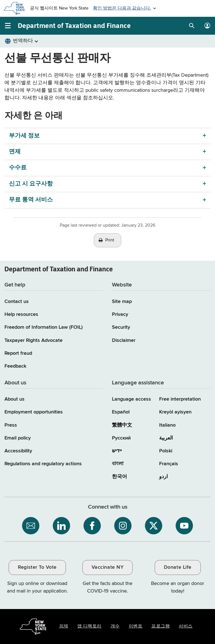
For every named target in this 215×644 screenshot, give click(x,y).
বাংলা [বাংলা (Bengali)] (118, 464)
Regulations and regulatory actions (43, 464)
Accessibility (18, 451)
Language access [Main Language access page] (132, 399)
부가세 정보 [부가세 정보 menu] (24, 136)
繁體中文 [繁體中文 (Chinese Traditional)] (122, 425)
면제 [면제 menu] (15, 152)
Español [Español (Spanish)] (121, 412)
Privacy (120, 314)
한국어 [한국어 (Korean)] (120, 477)
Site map (122, 302)
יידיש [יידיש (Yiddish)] (117, 451)
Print (110, 240)
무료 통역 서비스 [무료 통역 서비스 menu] (31, 200)
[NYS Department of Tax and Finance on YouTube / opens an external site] (184, 526)
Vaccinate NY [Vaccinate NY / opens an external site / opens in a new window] (107, 567)
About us (15, 399)
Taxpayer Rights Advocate (34, 340)
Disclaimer (124, 340)
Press (11, 425)
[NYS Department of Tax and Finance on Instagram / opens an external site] (123, 526)
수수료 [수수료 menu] (18, 168)
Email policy (18, 438)
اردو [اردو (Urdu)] (163, 477)
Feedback (15, 366)
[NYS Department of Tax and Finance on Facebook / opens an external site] (92, 526)
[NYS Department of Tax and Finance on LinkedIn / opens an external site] (61, 526)
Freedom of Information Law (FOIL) (44, 327)
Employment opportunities (34, 412)
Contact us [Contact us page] (17, 302)
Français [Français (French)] (169, 464)
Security (121, 327)
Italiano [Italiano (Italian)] (167, 425)
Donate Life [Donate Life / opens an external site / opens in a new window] (178, 567)
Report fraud (18, 353)
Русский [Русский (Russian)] (121, 438)
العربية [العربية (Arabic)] (166, 438)
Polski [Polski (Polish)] (166, 451)
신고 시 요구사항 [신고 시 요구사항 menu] (31, 184)
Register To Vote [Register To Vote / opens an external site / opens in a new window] (37, 567)
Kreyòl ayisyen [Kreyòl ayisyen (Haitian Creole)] (175, 412)
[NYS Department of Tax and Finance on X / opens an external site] (154, 526)
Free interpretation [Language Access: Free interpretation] (180, 399)
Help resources (21, 314)
